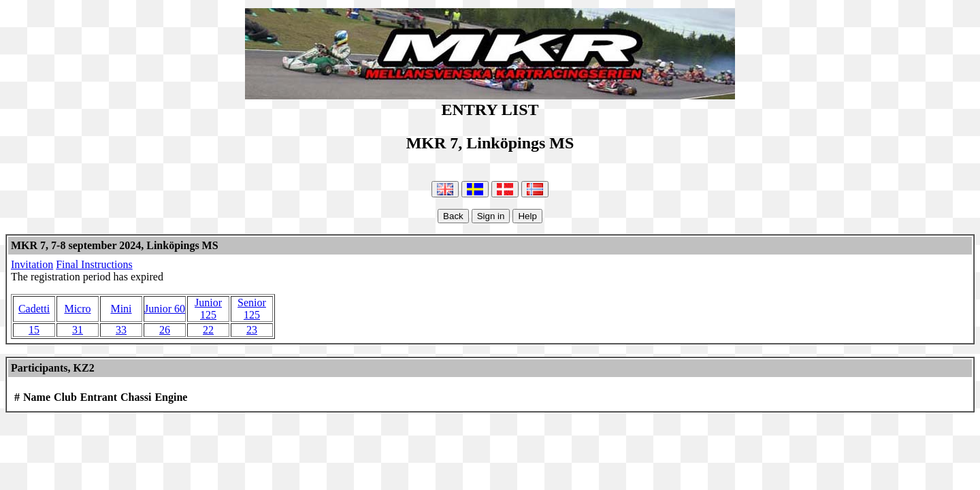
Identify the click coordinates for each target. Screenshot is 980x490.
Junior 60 (165, 309)
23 (252, 330)
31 (78, 330)
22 (208, 330)
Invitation (32, 264)
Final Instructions (94, 264)
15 (34, 330)
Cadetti (34, 309)
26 (165, 330)
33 (121, 330)
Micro (77, 309)
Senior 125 (252, 309)
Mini (121, 309)
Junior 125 (208, 309)
